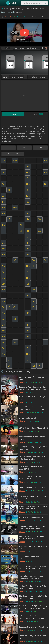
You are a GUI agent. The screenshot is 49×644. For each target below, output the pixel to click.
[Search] (46, 3)
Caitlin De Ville (8, 12)
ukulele (20, 77)
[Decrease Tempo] (3, 48)
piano (13, 77)
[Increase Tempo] (12, 48)
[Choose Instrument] (26, 77)
